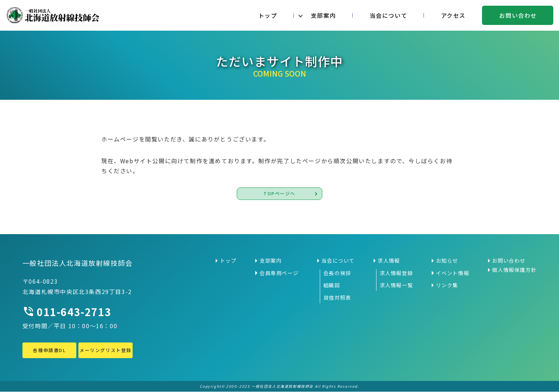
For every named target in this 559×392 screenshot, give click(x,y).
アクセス (453, 15)
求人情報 (389, 261)
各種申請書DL (49, 350)
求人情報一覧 (396, 285)
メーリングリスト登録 (106, 350)
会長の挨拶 (337, 273)
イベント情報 (453, 273)
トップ (268, 15)
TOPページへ (279, 194)
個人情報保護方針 (514, 270)
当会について (389, 15)
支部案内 (323, 15)
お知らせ (447, 261)
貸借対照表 (337, 298)
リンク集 (447, 285)
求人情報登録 (396, 273)
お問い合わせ (518, 15)
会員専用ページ (279, 273)
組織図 (332, 285)
